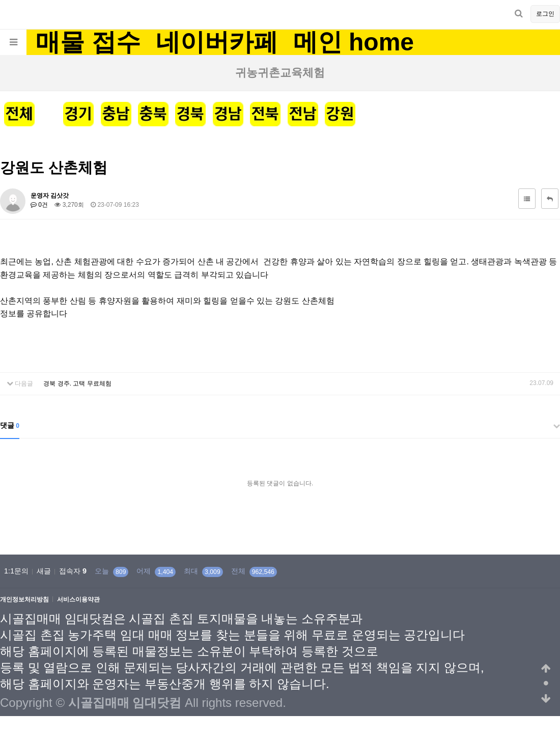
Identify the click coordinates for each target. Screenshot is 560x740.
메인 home (354, 42)
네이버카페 (217, 42)
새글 (44, 571)
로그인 (545, 14)
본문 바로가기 (0, 0)
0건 (39, 205)
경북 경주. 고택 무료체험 (77, 383)
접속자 (73, 571)
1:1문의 (16, 571)
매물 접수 (88, 42)
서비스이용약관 (78, 600)
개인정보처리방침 (24, 600)
